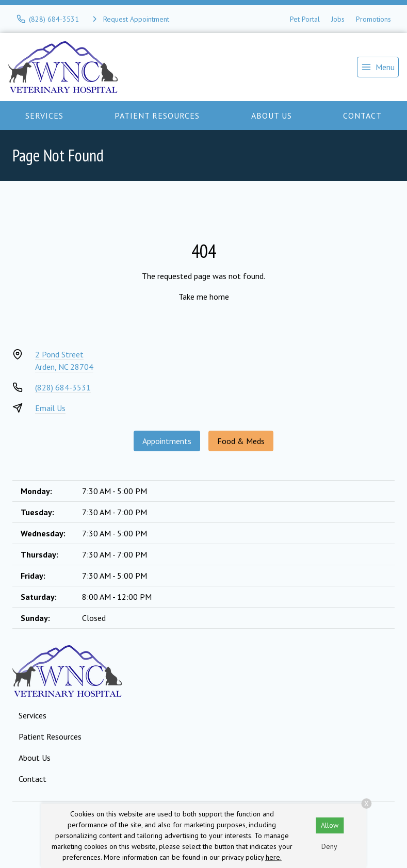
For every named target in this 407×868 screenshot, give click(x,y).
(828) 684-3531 (63, 387)
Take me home (204, 297)
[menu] (378, 67)
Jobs (338, 19)
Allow (330, 825)
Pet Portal (305, 19)
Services (44, 116)
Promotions (373, 19)
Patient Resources (157, 116)
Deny (329, 846)
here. (274, 857)
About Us (272, 116)
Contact (362, 116)
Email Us (50, 408)
